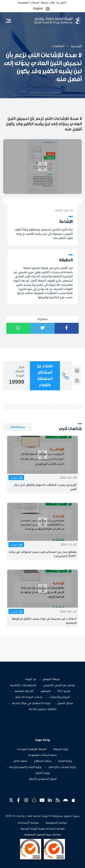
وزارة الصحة (65, 761)
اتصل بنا (61, 3)
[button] (48, 9)
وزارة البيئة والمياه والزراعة (25, 767)
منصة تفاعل (20, 761)
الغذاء (14, 478)
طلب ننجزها (48, 3)
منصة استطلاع (43, 761)
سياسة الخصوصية (56, 823)
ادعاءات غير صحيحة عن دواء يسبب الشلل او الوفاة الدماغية (44, 621)
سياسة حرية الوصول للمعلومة (43, 835)
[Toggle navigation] (8, 21)
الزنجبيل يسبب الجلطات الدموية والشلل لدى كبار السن (45, 487)
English (38, 9)
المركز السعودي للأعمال (43, 779)
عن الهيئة (31, 679)
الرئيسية (76, 46)
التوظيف (46, 691)
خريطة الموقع (51, 679)
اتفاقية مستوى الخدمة (43, 709)
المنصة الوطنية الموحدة (32, 749)
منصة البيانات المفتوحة (42, 755)
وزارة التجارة (43, 773)
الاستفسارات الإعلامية (23, 685)
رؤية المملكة (61, 749)
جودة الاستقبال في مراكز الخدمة (31, 703)
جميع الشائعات (18, 427)
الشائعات (58, 46)
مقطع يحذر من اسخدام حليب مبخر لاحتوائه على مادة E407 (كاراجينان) (43, 554)
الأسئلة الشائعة (24, 691)
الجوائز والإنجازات (60, 697)
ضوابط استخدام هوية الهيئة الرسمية (43, 829)
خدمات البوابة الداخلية (29, 697)
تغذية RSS (64, 691)
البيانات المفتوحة (28, 3)
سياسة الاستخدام (28, 823)
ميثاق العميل (65, 703)
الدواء (14, 612)
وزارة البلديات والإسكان (62, 767)
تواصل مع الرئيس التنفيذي (59, 685)
